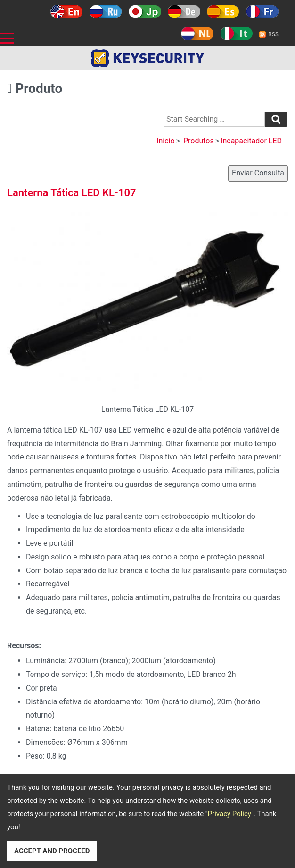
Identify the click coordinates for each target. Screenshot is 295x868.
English (67, 11)
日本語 (145, 11)
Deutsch (184, 11)
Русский (106, 11)
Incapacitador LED (251, 141)
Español (223, 11)
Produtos (199, 141)
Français (262, 11)
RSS (273, 34)
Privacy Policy (229, 814)
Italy (236, 33)
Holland (197, 33)
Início (166, 141)
